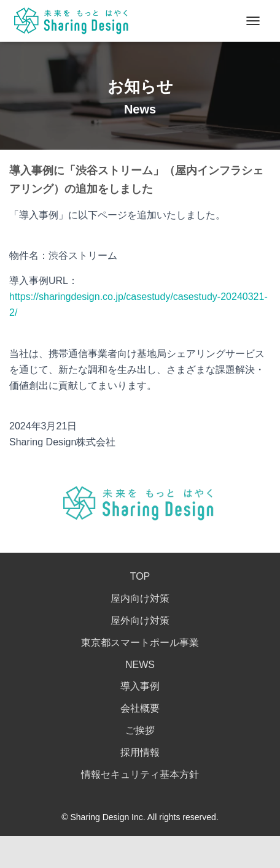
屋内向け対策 (140, 598)
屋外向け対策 (140, 620)
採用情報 (140, 752)
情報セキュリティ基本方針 (140, 774)
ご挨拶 (140, 730)
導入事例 (140, 686)
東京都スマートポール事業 (140, 643)
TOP (140, 576)
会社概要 (140, 708)
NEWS (140, 665)
